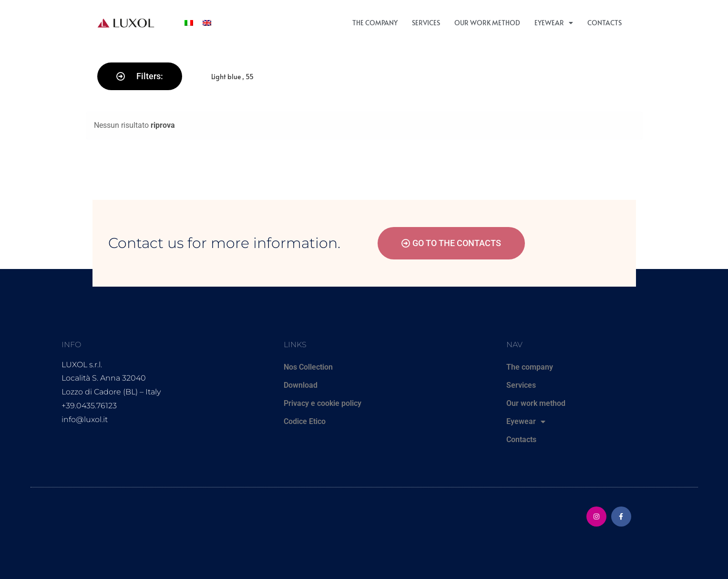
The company (375, 23)
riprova (163, 125)
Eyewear (554, 23)
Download (301, 385)
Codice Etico (305, 421)
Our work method (487, 23)
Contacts (605, 23)
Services (426, 23)
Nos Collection (308, 367)
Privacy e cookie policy (323, 403)
